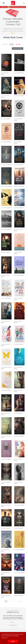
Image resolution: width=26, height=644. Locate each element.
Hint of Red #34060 (18, 298)
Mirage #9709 (17, 165)
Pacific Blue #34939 (18, 367)
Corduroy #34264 (5, 165)
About (7, 617)
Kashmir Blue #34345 (6, 344)
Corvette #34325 (5, 142)
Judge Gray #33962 (18, 390)
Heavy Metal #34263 (18, 119)
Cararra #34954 (4, 298)
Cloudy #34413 (17, 73)
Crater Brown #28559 (6, 573)
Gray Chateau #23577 (6, 550)
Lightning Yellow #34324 (6, 367)
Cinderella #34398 (18, 252)
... (16, 601)
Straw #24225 (4, 252)
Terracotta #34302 (5, 73)
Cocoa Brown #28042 (6, 482)
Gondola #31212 (17, 436)
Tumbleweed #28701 (6, 596)
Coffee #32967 (17, 505)
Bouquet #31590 (5, 459)
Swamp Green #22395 (6, 436)
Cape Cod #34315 (5, 186)
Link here (13, 33)
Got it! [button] (13, 641)
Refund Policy (20, 616)
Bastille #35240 (17, 186)
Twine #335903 (17, 96)
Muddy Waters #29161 (6, 505)
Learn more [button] (4, 638)
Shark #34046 (17, 596)
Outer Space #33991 (5, 96)
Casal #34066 (17, 344)
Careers (13, 619)
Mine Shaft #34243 (18, 142)
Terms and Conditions (8, 616)
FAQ (4, 617)
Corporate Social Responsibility (16, 617)
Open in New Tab (18, 49)
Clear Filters (18, 44)
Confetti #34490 (18, 550)
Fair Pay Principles (6, 619)
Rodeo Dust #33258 (5, 413)
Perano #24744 (17, 275)
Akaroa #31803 (4, 119)
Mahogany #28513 (18, 321)
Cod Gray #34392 (5, 208)
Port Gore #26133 (18, 573)
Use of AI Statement (19, 619)
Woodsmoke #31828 (18, 229)
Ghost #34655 (17, 208)
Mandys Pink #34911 (18, 459)
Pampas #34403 (4, 390)
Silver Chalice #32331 (18, 482)
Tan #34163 (16, 413)
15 (20, 601)
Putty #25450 (4, 528)
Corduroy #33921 (5, 229)
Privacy (15, 616)
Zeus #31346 (17, 528)
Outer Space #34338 (5, 321)
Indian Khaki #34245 (5, 275)
